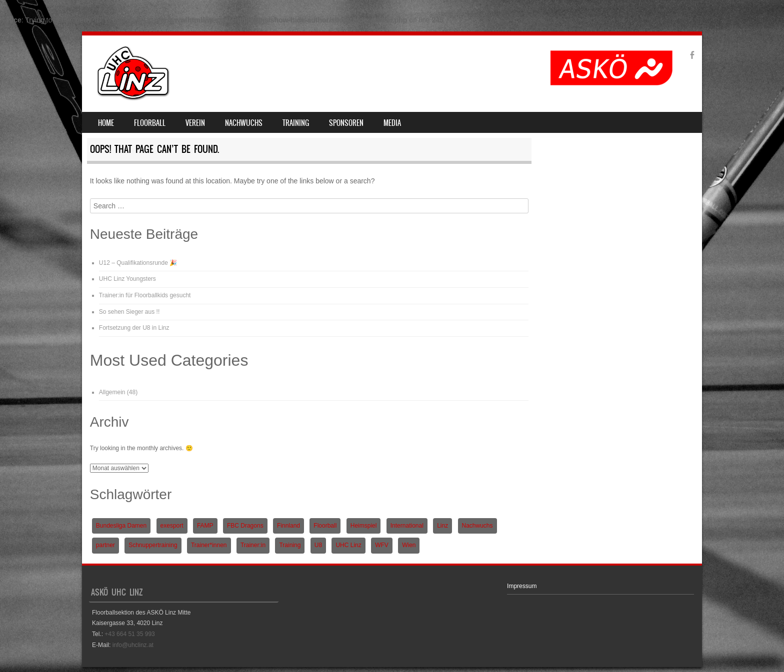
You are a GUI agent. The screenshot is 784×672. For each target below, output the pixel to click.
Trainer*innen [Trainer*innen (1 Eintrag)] (209, 545)
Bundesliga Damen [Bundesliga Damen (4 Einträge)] (121, 526)
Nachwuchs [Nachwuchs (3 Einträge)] (477, 526)
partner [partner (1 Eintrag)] (105, 545)
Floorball (150, 123)
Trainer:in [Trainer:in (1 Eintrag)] (253, 545)
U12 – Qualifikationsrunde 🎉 (138, 263)
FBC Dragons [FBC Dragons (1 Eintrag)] (245, 526)
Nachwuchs (244, 123)
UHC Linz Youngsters (127, 279)
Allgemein (112, 392)
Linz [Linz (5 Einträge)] (442, 526)
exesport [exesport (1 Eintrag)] (172, 526)
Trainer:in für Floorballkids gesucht (145, 295)
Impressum (522, 586)
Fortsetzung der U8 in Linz (134, 328)
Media (392, 123)
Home (106, 123)
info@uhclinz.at (133, 645)
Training (296, 123)
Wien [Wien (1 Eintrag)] (409, 545)
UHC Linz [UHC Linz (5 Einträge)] (348, 545)
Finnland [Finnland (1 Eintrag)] (288, 526)
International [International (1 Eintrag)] (407, 526)
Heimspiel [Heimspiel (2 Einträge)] (364, 526)
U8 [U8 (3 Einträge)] (318, 545)
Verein (195, 123)
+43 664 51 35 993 (129, 634)
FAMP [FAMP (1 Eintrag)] (205, 526)
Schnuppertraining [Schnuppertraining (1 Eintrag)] (153, 545)
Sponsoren (346, 123)
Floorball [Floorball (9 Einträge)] (325, 526)
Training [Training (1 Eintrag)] (290, 545)
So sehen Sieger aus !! (129, 312)
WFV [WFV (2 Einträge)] (382, 545)
